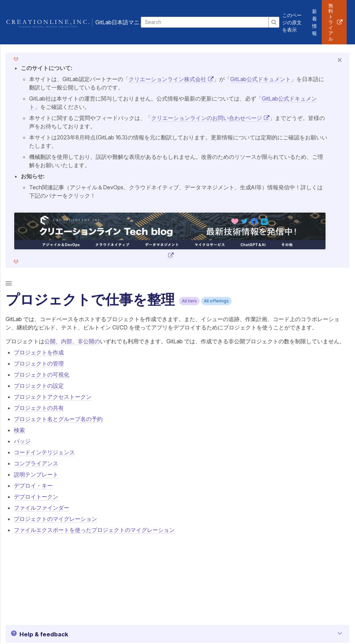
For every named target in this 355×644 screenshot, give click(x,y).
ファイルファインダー (42, 508)
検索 (19, 430)
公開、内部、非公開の (72, 341)
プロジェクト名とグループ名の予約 (58, 419)
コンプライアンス (36, 463)
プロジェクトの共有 (39, 408)
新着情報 (314, 22)
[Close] (340, 60)
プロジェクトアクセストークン (53, 397)
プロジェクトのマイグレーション (55, 519)
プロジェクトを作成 (39, 352)
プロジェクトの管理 (39, 363)
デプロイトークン (36, 497)
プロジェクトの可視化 (42, 375)
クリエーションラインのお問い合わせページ (207, 118)
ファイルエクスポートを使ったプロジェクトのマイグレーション (94, 530)
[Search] (205, 22)
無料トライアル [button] (331, 22)
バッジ (22, 441)
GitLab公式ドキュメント (261, 79)
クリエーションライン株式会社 (167, 79)
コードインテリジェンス (44, 452)
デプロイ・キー (33, 486)
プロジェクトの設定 (39, 386)
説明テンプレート (36, 474)
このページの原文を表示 (292, 22)
